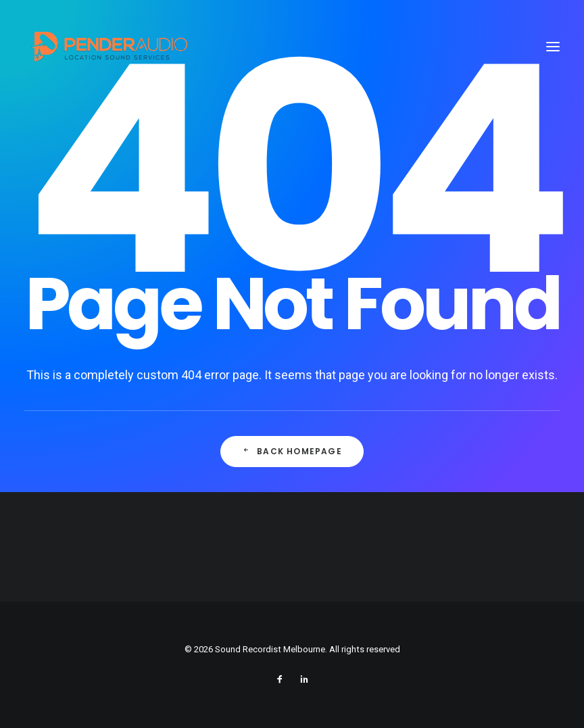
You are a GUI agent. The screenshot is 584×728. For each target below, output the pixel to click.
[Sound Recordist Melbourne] (108, 46)
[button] (553, 46)
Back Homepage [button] (292, 452)
